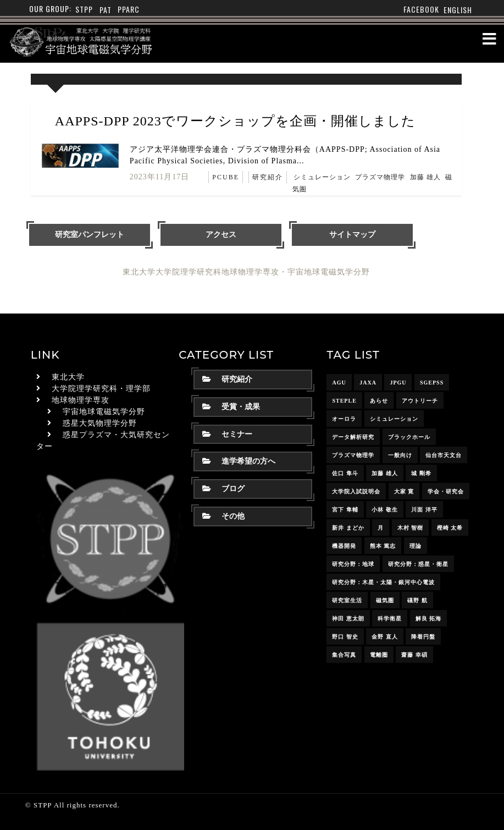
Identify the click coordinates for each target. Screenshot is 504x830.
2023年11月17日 (159, 177)
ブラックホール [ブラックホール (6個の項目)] (409, 437)
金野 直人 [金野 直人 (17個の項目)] (385, 637)
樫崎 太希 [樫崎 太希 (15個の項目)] (450, 528)
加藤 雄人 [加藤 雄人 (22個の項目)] (385, 473)
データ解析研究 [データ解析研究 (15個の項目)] (353, 437)
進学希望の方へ (239, 461)
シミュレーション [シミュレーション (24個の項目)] (394, 419)
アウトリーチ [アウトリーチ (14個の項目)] (420, 401)
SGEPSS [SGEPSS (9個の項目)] (432, 383)
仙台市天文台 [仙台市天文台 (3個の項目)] (444, 455)
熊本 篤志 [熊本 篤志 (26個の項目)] (383, 546)
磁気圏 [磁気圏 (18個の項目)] (385, 600)
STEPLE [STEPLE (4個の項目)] (344, 401)
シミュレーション (322, 177)
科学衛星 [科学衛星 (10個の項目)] (390, 619)
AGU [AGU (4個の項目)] (339, 383)
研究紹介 (268, 177)
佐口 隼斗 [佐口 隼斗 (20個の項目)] (345, 473)
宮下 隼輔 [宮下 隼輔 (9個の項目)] (345, 510)
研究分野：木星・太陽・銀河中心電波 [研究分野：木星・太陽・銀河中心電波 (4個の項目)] (383, 582)
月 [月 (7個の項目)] (381, 528)
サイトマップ (352, 235)
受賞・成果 (231, 407)
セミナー (227, 434)
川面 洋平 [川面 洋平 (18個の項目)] (424, 510)
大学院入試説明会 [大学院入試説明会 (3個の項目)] (356, 491)
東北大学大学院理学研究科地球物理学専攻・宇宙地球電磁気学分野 (246, 272)
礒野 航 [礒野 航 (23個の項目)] (417, 600)
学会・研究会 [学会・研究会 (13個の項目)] (446, 491)
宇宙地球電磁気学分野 (104, 412)
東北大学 (68, 377)
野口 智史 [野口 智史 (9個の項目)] (345, 637)
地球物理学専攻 (81, 400)
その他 (223, 516)
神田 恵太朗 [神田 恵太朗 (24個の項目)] (348, 619)
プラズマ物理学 (380, 177)
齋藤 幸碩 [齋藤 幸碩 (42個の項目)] (414, 655)
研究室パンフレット (90, 235)
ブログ (223, 489)
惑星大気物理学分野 (100, 423)
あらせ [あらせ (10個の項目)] (379, 401)
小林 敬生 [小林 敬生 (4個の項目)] (385, 510)
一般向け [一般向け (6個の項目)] (400, 455)
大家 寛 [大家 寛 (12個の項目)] (404, 491)
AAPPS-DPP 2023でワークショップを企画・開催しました (235, 121)
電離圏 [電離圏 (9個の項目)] (379, 655)
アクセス (221, 235)
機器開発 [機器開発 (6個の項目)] (344, 546)
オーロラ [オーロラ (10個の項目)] (344, 419)
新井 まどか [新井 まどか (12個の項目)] (348, 528)
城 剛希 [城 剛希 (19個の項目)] (421, 473)
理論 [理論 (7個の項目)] (416, 546)
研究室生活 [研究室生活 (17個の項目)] (347, 600)
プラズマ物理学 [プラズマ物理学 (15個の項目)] (353, 455)
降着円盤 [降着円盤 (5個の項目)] (423, 637)
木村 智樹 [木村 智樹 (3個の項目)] (411, 528)
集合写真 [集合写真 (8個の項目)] (344, 655)
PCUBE (226, 177)
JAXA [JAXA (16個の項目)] (368, 383)
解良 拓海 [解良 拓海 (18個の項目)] (429, 619)
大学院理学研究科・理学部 (101, 389)
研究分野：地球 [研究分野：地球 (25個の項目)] (353, 564)
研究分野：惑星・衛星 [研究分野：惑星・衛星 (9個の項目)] (418, 564)
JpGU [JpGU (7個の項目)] (398, 383)
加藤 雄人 (425, 177)
